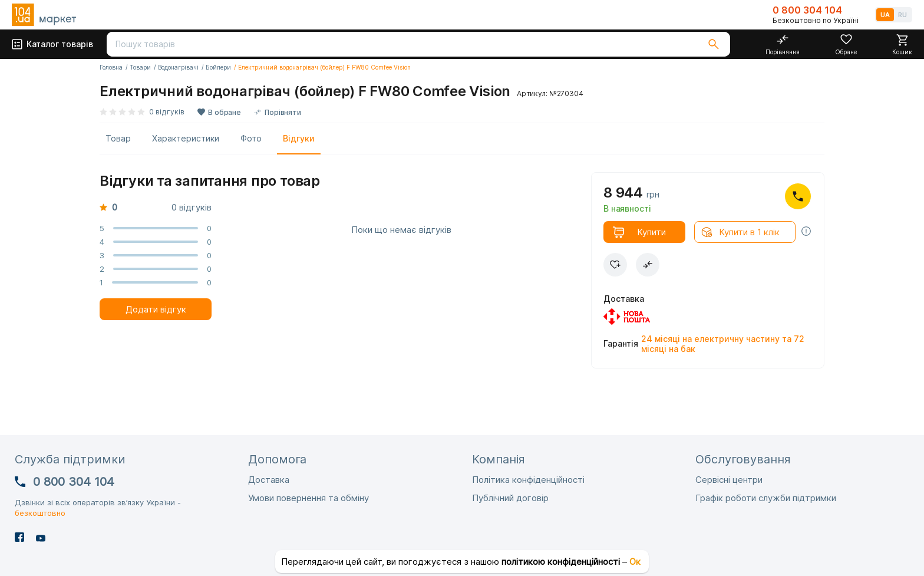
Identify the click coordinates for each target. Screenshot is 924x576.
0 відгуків (167, 112)
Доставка (269, 480)
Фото (251, 138)
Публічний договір (510, 498)
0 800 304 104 (807, 10)
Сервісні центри (729, 480)
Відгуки (299, 138)
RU (902, 15)
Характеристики (186, 138)
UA (885, 15)
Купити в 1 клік (749, 232)
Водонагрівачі (178, 67)
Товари (140, 67)
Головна (111, 67)
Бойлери (218, 67)
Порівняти (283, 112)
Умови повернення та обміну (308, 498)
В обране (225, 112)
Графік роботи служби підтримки (766, 498)
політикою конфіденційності (561, 562)
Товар (118, 138)
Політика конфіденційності (528, 480)
